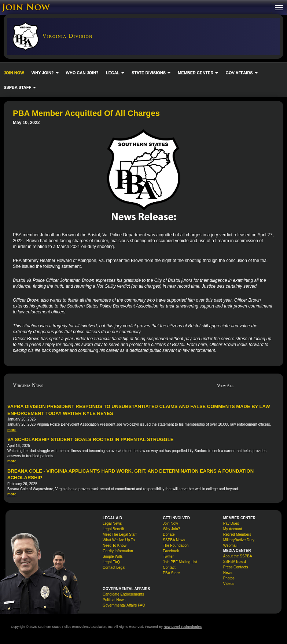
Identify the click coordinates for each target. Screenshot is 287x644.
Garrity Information (118, 551)
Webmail (230, 545)
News (228, 573)
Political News (114, 600)
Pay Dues (231, 523)
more (12, 430)
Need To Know (115, 545)
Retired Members (237, 534)
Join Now (170, 523)
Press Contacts (236, 567)
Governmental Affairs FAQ (124, 605)
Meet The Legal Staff (119, 534)
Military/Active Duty (239, 540)
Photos (229, 578)
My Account (233, 529)
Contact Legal (114, 567)
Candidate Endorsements (123, 594)
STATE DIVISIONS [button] (151, 73)
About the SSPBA (238, 556)
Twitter (168, 556)
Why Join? (171, 529)
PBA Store (171, 573)
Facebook (171, 551)
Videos (229, 584)
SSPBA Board (235, 562)
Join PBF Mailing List (180, 562)
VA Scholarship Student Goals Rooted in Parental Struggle (90, 439)
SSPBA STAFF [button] (20, 87)
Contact (169, 567)
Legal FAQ (111, 562)
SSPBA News (174, 540)
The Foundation (176, 545)
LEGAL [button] (115, 73)
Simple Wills (113, 556)
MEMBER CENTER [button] (198, 73)
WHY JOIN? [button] (45, 73)
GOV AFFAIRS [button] (241, 73)
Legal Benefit (113, 529)
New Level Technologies (183, 627)
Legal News (112, 523)
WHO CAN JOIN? (82, 73)
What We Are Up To (119, 540)
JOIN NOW (14, 73)
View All (225, 386)
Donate (169, 534)
